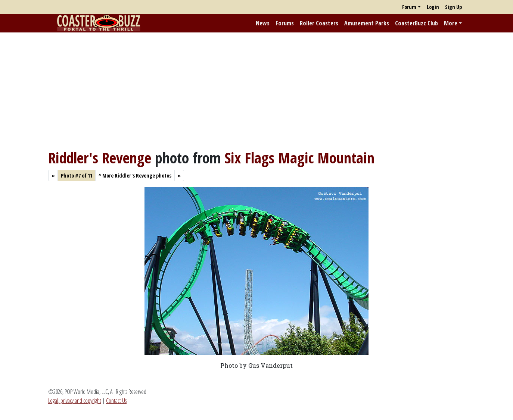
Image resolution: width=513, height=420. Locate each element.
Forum (409, 7)
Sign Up (453, 7)
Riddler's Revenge (100, 158)
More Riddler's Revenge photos (135, 175)
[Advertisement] (256, 91)
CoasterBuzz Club (416, 23)
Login (433, 7)
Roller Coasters (319, 23)
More (451, 23)
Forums (285, 23)
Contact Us (116, 401)
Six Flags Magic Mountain (300, 158)
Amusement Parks (367, 23)
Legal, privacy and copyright (75, 401)
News (263, 23)
